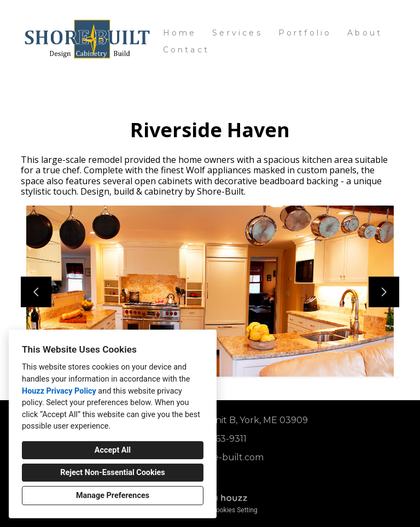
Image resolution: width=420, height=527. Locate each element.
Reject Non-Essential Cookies (112, 473)
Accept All (113, 450)
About (365, 33)
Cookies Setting (235, 510)
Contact (186, 50)
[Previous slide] (36, 292)
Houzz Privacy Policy (59, 391)
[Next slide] (384, 292)
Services (237, 33)
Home (180, 33)
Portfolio (305, 33)
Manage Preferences (113, 496)
